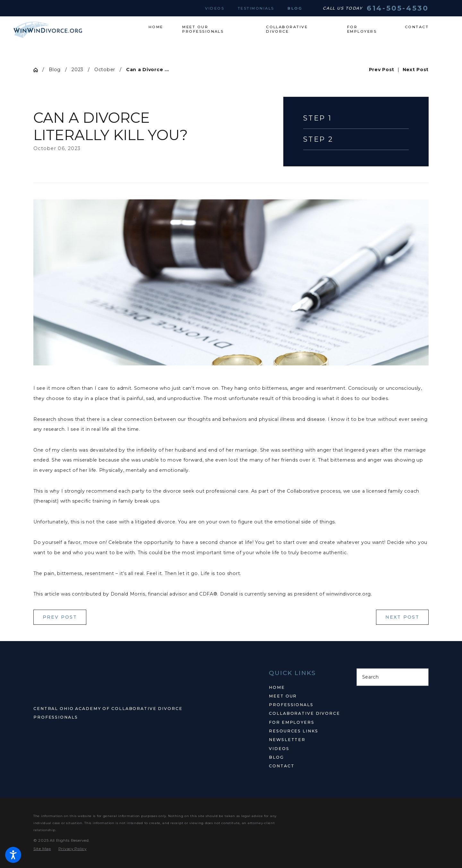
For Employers (291, 722)
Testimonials (256, 8)
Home (277, 687)
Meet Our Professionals (291, 700)
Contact (282, 766)
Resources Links (293, 731)
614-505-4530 (398, 8)
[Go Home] (38, 70)
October (105, 70)
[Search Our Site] (421, 677)
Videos (215, 8)
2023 (77, 70)
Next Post (402, 617)
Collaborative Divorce (304, 713)
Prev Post (60, 617)
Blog (295, 8)
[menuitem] (161, 27)
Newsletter (287, 740)
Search (371, 677)
